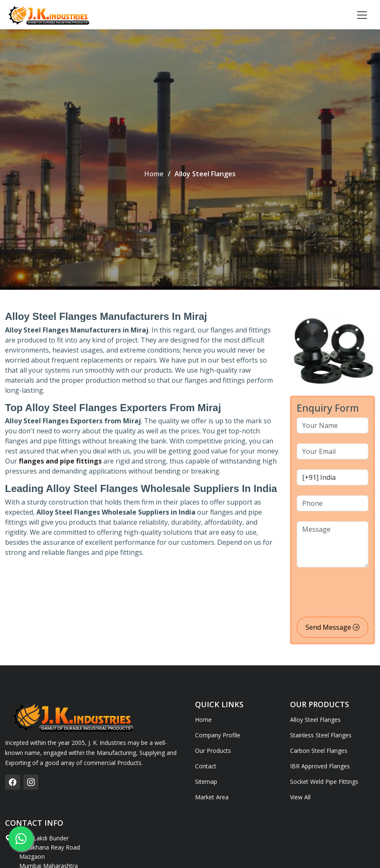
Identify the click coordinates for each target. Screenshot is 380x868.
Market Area (212, 797)
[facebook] (13, 782)
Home (154, 174)
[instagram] (31, 782)
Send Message (332, 627)
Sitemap (206, 782)
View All (300, 797)
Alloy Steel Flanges (315, 720)
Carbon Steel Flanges (319, 751)
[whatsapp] (21, 839)
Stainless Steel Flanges (321, 735)
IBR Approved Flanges (320, 766)
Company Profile (218, 735)
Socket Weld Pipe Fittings (324, 782)
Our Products (213, 751)
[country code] (332, 477)
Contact (206, 766)
